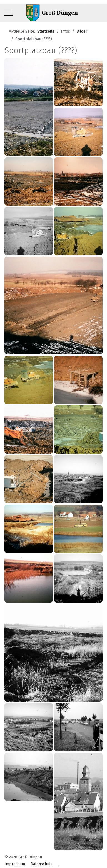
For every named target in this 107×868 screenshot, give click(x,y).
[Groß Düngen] (53, 13)
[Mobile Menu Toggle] (9, 13)
